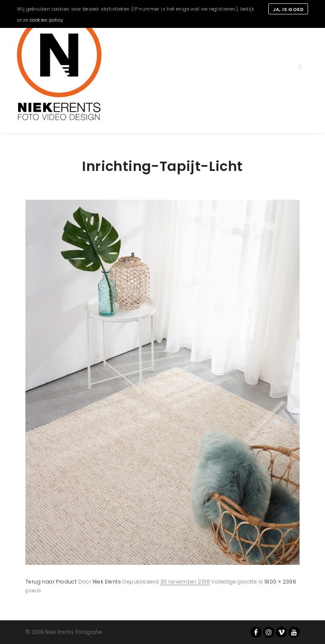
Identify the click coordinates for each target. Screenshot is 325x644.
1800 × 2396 (280, 582)
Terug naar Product (51, 582)
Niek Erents (107, 582)
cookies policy (47, 20)
